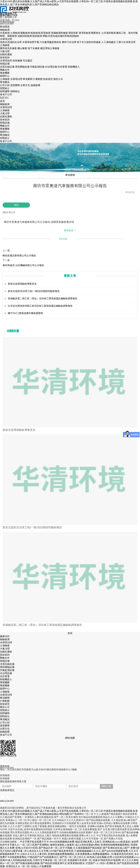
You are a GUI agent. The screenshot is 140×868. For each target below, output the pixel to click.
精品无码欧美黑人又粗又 (88, 842)
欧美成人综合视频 (97, 857)
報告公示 (58, 79)
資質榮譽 (15, 85)
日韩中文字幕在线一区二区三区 (50, 860)
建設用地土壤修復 (50, 48)
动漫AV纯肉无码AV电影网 (107, 860)
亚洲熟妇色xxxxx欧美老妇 (116, 842)
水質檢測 (5, 33)
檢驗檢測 (5, 30)
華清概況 (5, 82)
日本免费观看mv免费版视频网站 (93, 854)
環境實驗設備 (23, 67)
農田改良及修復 (9, 48)
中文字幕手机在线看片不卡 (34, 842)
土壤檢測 (15, 33)
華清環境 (5, 27)
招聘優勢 (5, 91)
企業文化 (26, 85)
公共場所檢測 (109, 33)
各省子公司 (6, 94)
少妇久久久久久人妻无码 (33, 854)
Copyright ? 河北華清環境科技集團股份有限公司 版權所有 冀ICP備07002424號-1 (42, 772)
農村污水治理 (69, 42)
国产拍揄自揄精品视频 (27, 863)
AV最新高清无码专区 (122, 854)
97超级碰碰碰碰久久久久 (88, 851)
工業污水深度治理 (126, 42)
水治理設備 (51, 67)
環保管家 (73, 33)
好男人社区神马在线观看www (123, 857)
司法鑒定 (28, 61)
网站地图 (64, 814)
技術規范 (48, 79)
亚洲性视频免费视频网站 (61, 854)
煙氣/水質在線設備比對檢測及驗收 (61, 36)
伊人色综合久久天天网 (36, 851)
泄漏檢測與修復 (60, 33)
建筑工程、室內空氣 (127, 33)
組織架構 (35, 85)
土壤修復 (5, 45)
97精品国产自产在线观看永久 (43, 857)
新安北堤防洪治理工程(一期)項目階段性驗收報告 (34, 291)
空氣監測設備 (37, 67)
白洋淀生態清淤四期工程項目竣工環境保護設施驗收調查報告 (40, 306)
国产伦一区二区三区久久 (73, 857)
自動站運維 (6, 54)
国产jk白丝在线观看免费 (115, 851)
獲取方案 (106, 786)
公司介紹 (5, 85)
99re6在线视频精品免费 (62, 842)
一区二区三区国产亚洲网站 (35, 845)
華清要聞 (28, 79)
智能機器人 (74, 67)
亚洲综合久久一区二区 (18, 866)
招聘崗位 (15, 91)
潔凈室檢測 (85, 33)
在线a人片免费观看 (41, 866)
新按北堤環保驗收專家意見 (22, 284)
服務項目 (5, 636)
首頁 (70, 633)
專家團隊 (5, 73)
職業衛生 (96, 33)
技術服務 (18, 61)
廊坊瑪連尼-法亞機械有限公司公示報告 (23, 265)
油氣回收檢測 (25, 36)
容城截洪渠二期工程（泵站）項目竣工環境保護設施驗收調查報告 (43, 299)
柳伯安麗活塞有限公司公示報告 (19, 256)
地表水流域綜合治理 (11, 42)
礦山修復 (23, 48)
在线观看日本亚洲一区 (80, 860)
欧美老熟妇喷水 (76, 863)
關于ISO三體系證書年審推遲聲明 (25, 313)
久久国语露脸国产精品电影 (87, 848)
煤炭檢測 (37, 36)
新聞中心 (5, 76)
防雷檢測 (46, 33)
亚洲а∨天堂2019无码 (26, 848)
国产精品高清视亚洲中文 (54, 863)
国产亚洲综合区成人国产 (116, 848)
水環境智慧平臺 (31, 42)
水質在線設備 (8, 67)
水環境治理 (6, 39)
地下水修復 (34, 48)
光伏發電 (63, 67)
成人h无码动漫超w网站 (87, 845)
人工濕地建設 (109, 42)
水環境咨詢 (6, 61)
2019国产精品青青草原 (61, 851)
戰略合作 (5, 70)
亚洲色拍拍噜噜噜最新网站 (115, 845)
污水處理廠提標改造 (51, 42)
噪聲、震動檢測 (9, 36)
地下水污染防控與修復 (89, 42)
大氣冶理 (5, 51)
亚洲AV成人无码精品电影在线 (16, 860)
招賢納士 (5, 88)
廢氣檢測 (26, 33)
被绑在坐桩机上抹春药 (62, 845)
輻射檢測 (36, 33)
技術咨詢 (5, 58)
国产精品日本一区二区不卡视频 (55, 848)
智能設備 (5, 64)
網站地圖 (70, 738)
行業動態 (38, 79)
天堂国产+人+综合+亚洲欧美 (101, 863)
